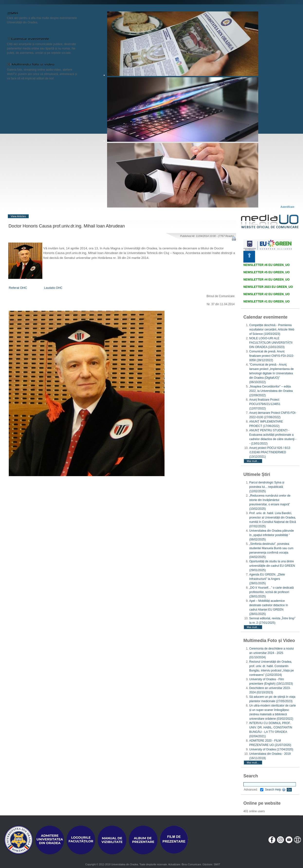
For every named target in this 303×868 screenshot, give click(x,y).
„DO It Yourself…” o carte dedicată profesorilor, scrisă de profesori (271, 592)
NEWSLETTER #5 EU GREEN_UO (266, 272)
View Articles (18, 216)
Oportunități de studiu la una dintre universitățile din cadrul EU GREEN (272, 566)
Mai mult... (253, 461)
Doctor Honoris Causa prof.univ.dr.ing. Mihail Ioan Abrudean (67, 226)
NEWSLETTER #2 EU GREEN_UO (266, 294)
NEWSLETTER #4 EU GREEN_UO (266, 280)
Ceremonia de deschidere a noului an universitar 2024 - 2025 (271, 653)
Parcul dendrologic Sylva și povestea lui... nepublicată (267, 487)
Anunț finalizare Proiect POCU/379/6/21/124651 (265, 404)
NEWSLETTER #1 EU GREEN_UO (266, 302)
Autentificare (288, 207)
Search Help (275, 790)
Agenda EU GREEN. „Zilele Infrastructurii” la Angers (267, 579)
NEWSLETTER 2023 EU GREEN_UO (268, 287)
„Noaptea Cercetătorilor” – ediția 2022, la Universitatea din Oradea (271, 391)
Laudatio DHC (53, 288)
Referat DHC (18, 288)
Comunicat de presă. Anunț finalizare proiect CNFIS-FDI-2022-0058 (272, 356)
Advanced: (254, 790)
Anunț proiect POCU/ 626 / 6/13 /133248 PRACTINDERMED (270, 452)
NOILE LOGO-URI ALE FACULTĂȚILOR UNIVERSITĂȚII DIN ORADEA (271, 343)
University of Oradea (271, 749)
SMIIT (217, 864)
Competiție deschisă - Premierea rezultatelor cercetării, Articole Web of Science (272, 330)
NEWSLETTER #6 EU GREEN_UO (266, 265)
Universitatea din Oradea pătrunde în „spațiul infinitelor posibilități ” (271, 535)
